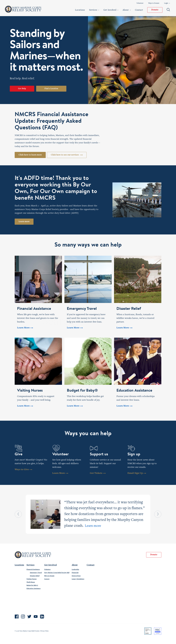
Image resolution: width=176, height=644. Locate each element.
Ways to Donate (154, 3)
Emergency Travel (36, 573)
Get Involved (111, 10)
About (127, 10)
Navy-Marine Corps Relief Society (23, 9)
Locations (80, 10)
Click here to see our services (67, 155)
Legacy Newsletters (78, 579)
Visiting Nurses (32, 579)
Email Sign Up (137, 473)
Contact (139, 10)
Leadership (75, 570)
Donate (155, 10)
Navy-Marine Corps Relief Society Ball (57, 573)
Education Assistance (34, 589)
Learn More (60, 473)
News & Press (76, 576)
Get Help (22, 89)
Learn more (24, 222)
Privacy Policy (44, 631)
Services (94, 10)
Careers (47, 579)
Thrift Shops (31, 582)
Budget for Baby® (32, 585)
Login (167, 3)
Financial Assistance (33, 570)
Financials (75, 573)
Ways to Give (23, 470)
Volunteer (140, 3)
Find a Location (51, 89)
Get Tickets (98, 473)
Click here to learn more (30, 155)
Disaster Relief (35, 576)
